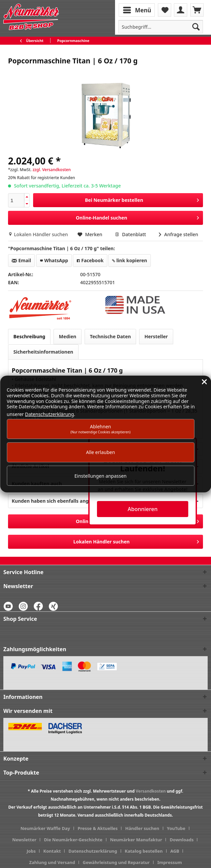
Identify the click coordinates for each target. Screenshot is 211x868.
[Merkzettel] (165, 10)
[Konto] (181, 10)
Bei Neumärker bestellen (142, 199)
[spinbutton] (16, 200)
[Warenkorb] (197, 10)
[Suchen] (196, 27)
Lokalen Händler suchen (39, 234)
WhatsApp (54, 260)
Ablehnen (101, 429)
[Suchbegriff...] (161, 27)
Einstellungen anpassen (101, 476)
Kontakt (52, 851)
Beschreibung (29, 336)
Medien (68, 336)
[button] (27, 197)
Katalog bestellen (144, 851)
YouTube (176, 828)
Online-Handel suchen (137, 217)
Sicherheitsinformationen (43, 352)
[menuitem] (137, 10)
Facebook (90, 260)
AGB (175, 851)
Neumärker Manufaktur (136, 840)
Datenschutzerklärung (93, 851)
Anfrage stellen (178, 234)
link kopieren (130, 260)
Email (21, 260)
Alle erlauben (100, 452)
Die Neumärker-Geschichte (73, 840)
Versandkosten (151, 791)
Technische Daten (111, 336)
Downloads (182, 840)
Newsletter (24, 840)
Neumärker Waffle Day (45, 828)
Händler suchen (142, 828)
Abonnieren (143, 509)
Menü (137, 9)
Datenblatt (131, 234)
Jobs (31, 851)
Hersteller (156, 336)
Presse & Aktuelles (98, 828)
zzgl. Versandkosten (51, 170)
